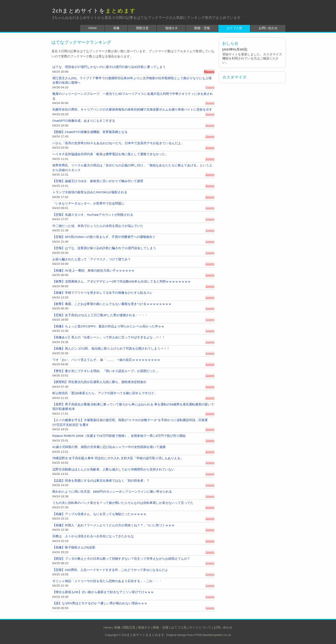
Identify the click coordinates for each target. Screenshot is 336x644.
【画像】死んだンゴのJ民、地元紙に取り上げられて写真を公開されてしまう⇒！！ (111, 349)
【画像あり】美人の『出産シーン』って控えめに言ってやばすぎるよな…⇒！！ (109, 337)
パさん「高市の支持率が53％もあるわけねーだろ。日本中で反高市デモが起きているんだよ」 (118, 143)
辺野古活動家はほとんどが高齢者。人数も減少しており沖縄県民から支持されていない (113, 469)
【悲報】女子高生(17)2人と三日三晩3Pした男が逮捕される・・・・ (100, 315)
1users (210, 208)
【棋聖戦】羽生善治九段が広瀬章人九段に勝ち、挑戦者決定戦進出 (99, 382)
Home (92, 28)
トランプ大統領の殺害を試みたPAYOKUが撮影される (90, 192)
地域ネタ (171, 28)
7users (210, 87)
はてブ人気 (234, 28)
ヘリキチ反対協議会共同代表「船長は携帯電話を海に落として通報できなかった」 (110, 154)
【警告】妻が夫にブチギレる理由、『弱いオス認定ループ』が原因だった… (106, 371)
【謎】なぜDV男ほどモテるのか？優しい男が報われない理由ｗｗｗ (100, 603)
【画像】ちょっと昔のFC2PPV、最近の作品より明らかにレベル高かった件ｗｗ (108, 326)
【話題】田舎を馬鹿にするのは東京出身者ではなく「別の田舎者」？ (101, 481)
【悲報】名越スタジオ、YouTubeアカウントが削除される (93, 215)
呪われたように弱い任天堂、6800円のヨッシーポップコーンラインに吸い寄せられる (112, 492)
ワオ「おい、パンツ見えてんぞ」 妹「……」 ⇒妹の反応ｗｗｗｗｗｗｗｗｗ (106, 360)
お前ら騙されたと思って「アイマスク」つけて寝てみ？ (92, 259)
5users (210, 103)
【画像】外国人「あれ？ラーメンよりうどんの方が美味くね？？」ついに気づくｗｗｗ (113, 525)
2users (210, 137)
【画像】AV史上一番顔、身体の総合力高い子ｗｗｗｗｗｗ (93, 271)
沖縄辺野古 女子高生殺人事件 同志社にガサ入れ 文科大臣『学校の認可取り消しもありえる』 (118, 458)
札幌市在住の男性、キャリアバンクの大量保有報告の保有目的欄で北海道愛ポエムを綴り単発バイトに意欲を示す (132, 110)
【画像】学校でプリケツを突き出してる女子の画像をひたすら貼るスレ (103, 293)
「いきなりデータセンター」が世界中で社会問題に (88, 203)
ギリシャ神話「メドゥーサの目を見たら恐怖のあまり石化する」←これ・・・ (107, 581)
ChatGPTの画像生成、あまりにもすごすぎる (84, 121)
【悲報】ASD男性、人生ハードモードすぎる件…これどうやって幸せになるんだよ (110, 570)
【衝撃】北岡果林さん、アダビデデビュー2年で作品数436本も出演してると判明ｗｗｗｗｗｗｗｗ (122, 282)
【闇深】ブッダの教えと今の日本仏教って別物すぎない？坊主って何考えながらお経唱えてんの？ (121, 559)
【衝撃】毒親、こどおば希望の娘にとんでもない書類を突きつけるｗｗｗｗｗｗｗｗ (112, 304)
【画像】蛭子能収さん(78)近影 (74, 547)
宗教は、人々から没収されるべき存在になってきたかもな (93, 536)
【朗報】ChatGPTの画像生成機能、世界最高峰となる (90, 132)
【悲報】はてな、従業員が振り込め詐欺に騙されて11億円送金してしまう (104, 248)
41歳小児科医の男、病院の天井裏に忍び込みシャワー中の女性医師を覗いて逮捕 (109, 447)
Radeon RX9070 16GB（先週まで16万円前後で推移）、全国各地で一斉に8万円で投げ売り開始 (119, 436)
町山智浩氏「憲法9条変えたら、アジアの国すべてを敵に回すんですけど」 (105, 393)
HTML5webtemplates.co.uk (213, 635)
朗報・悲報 (202, 28)
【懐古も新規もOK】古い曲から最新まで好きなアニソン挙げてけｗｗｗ (103, 592)
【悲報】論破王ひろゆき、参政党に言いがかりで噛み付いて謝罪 (98, 181)
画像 (116, 28)
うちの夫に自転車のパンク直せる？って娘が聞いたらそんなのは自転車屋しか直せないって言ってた (123, 503)
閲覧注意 (142, 28)
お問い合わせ (268, 28)
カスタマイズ (234, 77)
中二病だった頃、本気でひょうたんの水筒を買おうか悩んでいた (98, 226)
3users (210, 114)
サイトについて (200, 628)
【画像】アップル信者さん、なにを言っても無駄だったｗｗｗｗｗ (99, 514)
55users (209, 72)
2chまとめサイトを (94, 11)
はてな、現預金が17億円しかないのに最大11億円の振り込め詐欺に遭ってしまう (109, 67)
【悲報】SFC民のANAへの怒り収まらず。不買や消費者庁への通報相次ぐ (104, 237)
